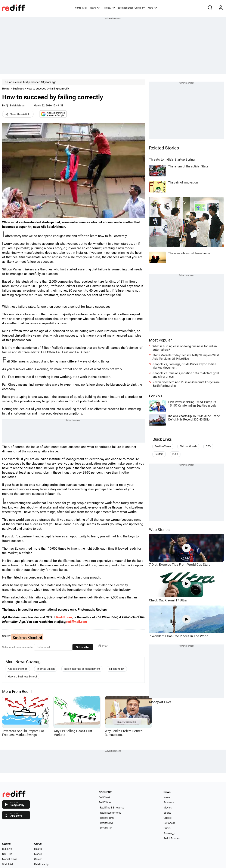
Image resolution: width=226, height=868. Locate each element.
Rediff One (105, 802)
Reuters (159, 454)
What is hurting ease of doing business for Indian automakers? (185, 348)
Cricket (168, 818)
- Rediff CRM (106, 823)
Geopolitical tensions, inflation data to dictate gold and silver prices (186, 375)
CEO (208, 446)
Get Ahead (170, 823)
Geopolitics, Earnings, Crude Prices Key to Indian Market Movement (184, 366)
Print (103, 646)
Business (18, 89)
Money (110, 7)
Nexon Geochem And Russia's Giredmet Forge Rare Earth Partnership (186, 384)
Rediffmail (105, 797)
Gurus (138, 8)
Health (38, 849)
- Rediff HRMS (107, 818)
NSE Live (7, 854)
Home (78, 8)
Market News (10, 859)
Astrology (169, 833)
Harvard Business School (22, 677)
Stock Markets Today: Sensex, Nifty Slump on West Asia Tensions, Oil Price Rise (186, 357)
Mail (85, 8)
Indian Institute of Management (82, 669)
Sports (167, 813)
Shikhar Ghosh (188, 446)
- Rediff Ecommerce (110, 813)
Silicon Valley (117, 669)
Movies (168, 808)
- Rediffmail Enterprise (111, 808)
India (175, 454)
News (95, 7)
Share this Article (18, 114)
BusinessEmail (126, 8)
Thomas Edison (46, 669)
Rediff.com (64, 617)
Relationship (41, 864)
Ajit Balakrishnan (15, 106)
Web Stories (159, 530)
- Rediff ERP (105, 828)
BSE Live (7, 849)
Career (38, 859)
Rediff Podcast (172, 838)
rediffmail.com (77, 622)
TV (143, 8)
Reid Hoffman (163, 446)
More (152, 7)
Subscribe (83, 647)
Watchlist (8, 864)
